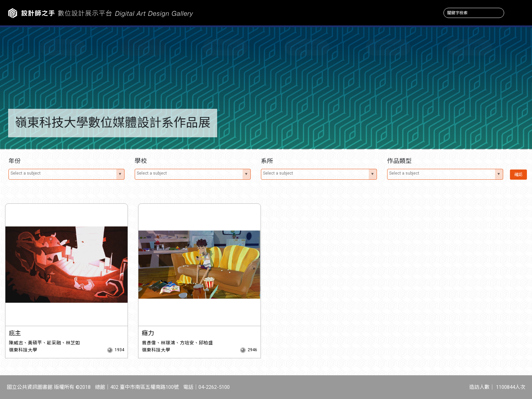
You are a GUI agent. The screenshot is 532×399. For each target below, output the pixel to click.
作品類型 (307, 47)
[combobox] (66, 174)
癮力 (148, 333)
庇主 (15, 333)
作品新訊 (62, 47)
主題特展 (144, 47)
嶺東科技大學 (23, 350)
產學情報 (388, 47)
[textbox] (62, 173)
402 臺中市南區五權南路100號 (145, 387)
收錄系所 (225, 47)
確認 (518, 175)
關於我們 (470, 47)
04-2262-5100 (214, 387)
